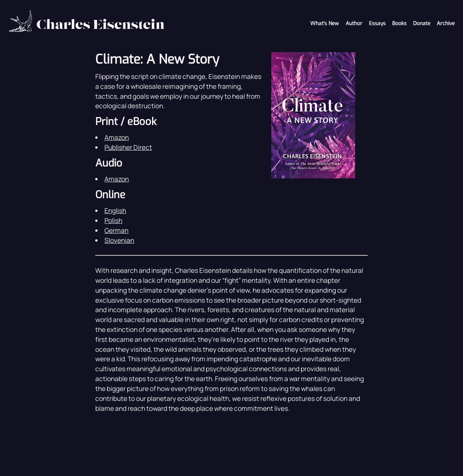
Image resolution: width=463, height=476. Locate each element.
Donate (422, 23)
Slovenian (119, 240)
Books (399, 23)
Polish (113, 220)
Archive (446, 23)
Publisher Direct (128, 147)
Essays (377, 23)
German (116, 230)
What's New (324, 23)
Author (354, 23)
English (115, 211)
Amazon (117, 137)
